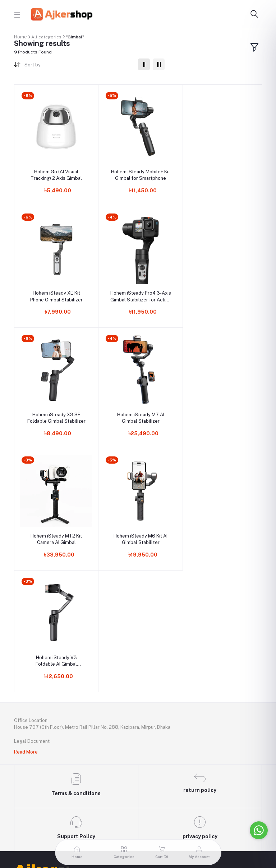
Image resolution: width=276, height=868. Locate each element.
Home (20, 37)
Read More (26, 504)
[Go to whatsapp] (259, 830)
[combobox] (79, 66)
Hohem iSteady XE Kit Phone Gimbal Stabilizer (221, 173)
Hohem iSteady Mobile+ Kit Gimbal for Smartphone (138, 173)
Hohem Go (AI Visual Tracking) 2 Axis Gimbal (56, 173)
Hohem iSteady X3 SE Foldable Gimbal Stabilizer (138, 293)
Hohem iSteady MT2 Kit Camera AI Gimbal (56, 412)
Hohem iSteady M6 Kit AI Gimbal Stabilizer (138, 412)
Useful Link (27, 715)
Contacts (25, 738)
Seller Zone (27, 785)
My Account (28, 762)
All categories (46, 37)
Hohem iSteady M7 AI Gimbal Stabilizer (220, 293)
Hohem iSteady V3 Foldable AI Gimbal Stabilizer (220, 413)
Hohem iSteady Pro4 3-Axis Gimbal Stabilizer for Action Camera (56, 293)
